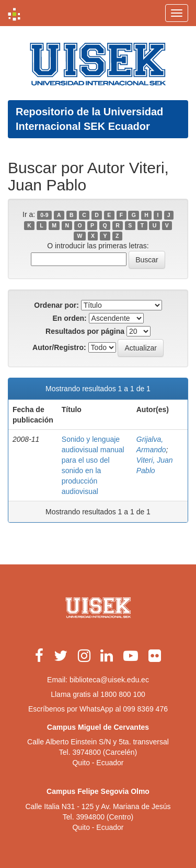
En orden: (69, 318)
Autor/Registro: (59, 347)
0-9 (44, 215)
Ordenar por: (56, 305)
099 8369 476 (145, 709)
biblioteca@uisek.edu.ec (109, 680)
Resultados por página (85, 331)
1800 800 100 (123, 694)
